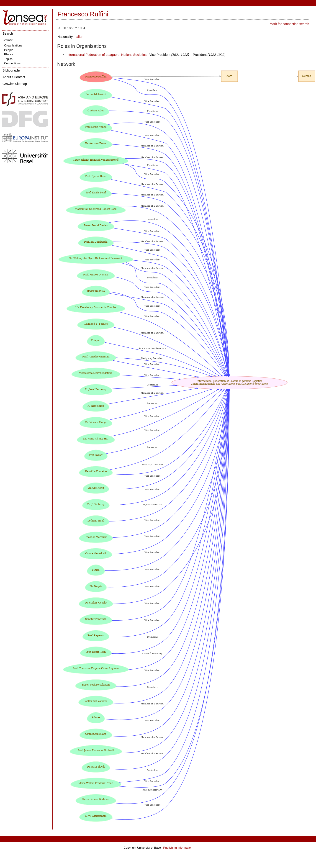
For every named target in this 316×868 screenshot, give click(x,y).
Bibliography (12, 70)
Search (8, 33)
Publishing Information (178, 848)
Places (9, 54)
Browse (8, 40)
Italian (79, 37)
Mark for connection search (289, 24)
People (9, 50)
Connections (12, 63)
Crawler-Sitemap (15, 84)
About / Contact (14, 77)
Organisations (13, 45)
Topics (8, 59)
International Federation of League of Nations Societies (107, 55)
